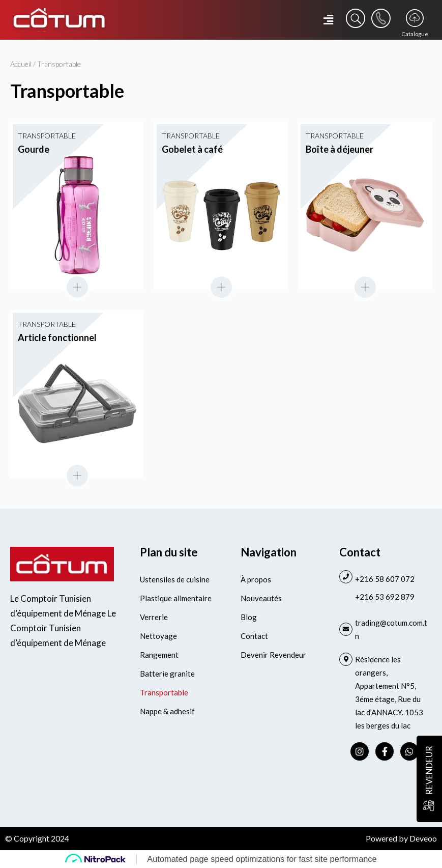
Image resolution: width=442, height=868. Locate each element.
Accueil (21, 64)
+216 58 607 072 (385, 579)
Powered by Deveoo (401, 838)
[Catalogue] (415, 18)
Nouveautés (261, 598)
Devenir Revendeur (273, 655)
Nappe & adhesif (167, 711)
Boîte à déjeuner (340, 149)
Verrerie (154, 617)
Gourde (34, 149)
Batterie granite (167, 674)
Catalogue (415, 34)
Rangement (159, 655)
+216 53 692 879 (385, 597)
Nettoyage (158, 636)
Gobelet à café (192, 149)
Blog (249, 617)
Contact (254, 636)
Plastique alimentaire (176, 598)
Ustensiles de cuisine (175, 579)
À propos (256, 579)
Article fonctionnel (57, 338)
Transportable (164, 692)
